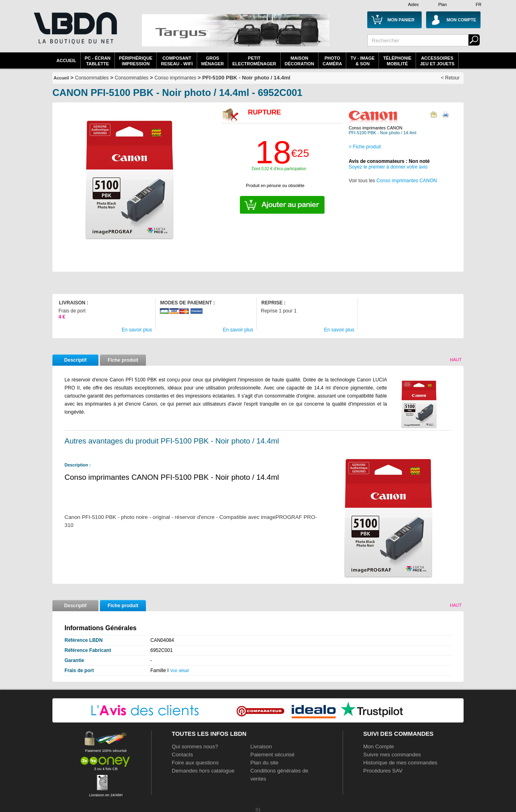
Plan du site (264, 763)
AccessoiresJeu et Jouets (437, 61)
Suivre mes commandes (392, 755)
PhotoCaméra (332, 61)
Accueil (66, 60)
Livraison (261, 746)
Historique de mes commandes (400, 763)
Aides (413, 4)
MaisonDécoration (299, 61)
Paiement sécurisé (273, 755)
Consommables (132, 78)
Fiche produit (123, 360)
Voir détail (180, 670)
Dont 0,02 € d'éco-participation (279, 169)
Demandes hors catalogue (203, 771)
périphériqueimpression (136, 61)
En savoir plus (137, 330)
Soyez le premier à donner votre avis (388, 167)
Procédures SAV (383, 771)
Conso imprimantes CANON (407, 181)
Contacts (182, 755)
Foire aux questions (195, 763)
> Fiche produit (365, 147)
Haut (456, 360)
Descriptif (75, 360)
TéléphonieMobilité (397, 61)
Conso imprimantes (175, 78)
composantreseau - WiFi (177, 61)
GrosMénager (212, 61)
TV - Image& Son (362, 61)
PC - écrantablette (98, 61)
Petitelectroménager (254, 61)
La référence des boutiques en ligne (75, 33)
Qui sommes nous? (195, 746)
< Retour (450, 78)
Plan (442, 4)
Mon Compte (379, 746)
